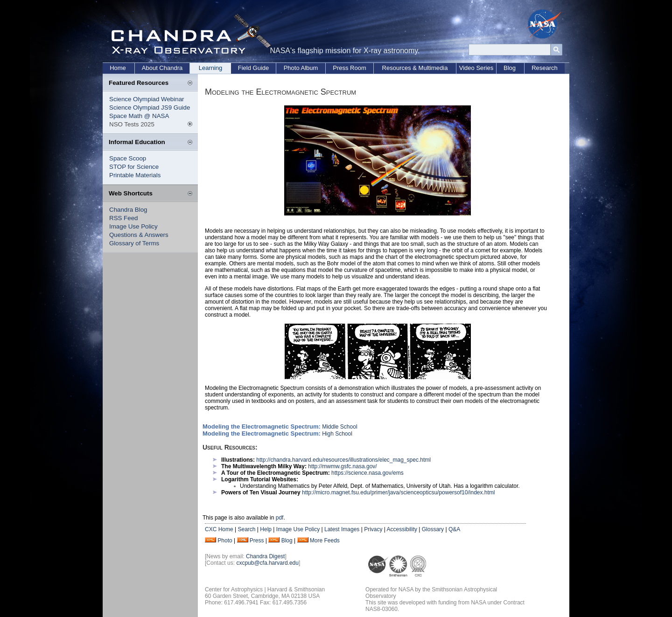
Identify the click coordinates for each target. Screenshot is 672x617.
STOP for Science (134, 167)
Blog (510, 68)
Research (545, 68)
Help (266, 529)
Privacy (373, 529)
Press (257, 541)
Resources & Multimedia (415, 68)
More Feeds (325, 541)
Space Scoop (128, 158)
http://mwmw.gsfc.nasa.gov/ (342, 466)
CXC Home (219, 529)
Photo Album (301, 68)
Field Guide (253, 68)
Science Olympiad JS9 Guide (150, 107)
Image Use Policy (133, 226)
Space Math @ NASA (139, 116)
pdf (280, 518)
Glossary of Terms (134, 243)
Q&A (454, 529)
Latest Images (342, 529)
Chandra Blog (128, 210)
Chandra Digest (265, 556)
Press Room (350, 68)
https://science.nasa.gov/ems (367, 473)
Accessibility (402, 529)
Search (246, 529)
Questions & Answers (139, 235)
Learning (211, 68)
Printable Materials (135, 175)
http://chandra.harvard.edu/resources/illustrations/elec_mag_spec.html (343, 460)
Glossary (433, 529)
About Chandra (162, 68)
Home (118, 68)
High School (337, 434)
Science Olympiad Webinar (147, 99)
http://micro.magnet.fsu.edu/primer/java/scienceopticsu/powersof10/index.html (399, 492)
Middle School (339, 427)
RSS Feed (124, 218)
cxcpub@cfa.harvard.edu (267, 563)
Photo (225, 541)
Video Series (476, 68)
